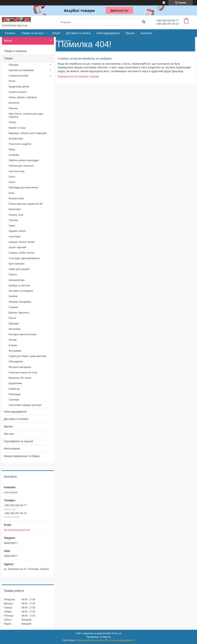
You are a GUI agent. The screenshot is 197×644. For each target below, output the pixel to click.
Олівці (12, 122)
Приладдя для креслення (23, 187)
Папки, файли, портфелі (23, 97)
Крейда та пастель (19, 285)
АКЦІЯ (56, 33)
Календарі (15, 394)
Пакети (13, 274)
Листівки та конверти (21, 291)
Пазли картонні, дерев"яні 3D (26, 204)
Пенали (13, 108)
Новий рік (14, 389)
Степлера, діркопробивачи (24, 258)
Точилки (13, 220)
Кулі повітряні (17, 264)
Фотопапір (15, 329)
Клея (11, 193)
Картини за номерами (21, 70)
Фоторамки (15, 351)
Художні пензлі (17, 231)
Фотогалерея (12, 449)
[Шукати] (144, 22)
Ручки (12, 81)
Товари (8, 58)
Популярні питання (59, 41)
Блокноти (14, 103)
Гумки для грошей (19, 269)
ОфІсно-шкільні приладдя (24, 160)
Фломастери (16, 139)
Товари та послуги (32, 33)
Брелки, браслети (19, 313)
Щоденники (15, 383)
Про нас (9, 434)
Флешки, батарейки (20, 302)
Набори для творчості (21, 166)
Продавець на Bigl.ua (98, 637)
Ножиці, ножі (16, 215)
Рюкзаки (13, 65)
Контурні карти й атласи (23, 334)
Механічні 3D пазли (20, 378)
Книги (12, 182)
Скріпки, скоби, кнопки (22, 253)
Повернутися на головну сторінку (78, 76)
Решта (12, 318)
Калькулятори (17, 280)
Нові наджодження (108, 33)
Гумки (12, 226)
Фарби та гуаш (17, 128)
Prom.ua (116, 633)
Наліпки (13, 296)
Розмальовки (16, 198)
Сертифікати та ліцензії (18, 441)
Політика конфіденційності (120, 640)
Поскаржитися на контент (90, 640)
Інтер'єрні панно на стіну (23, 372)
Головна (10, 33)
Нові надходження (15, 412)
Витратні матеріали (20, 367)
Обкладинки (16, 361)
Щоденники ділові (19, 87)
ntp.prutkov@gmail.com (17, 530)
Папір (12, 149)
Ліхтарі (13, 340)
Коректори (15, 209)
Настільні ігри (17, 171)
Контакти (146, 33)
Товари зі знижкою (15, 51)
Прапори (14, 324)
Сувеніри (14, 400)
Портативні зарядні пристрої (25, 405)
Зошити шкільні (18, 92)
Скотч (12, 177)
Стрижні (13, 307)
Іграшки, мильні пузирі (22, 242)
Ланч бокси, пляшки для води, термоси (26, 115)
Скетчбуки (15, 237)
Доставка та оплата (78, 33)
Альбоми (14, 155)
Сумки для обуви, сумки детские (27, 356)
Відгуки (130, 33)
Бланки (13, 345)
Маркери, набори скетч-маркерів (28, 133)
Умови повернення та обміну (22, 456)
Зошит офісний (17, 247)
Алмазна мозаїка (18, 76)
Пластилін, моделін (20, 144)
